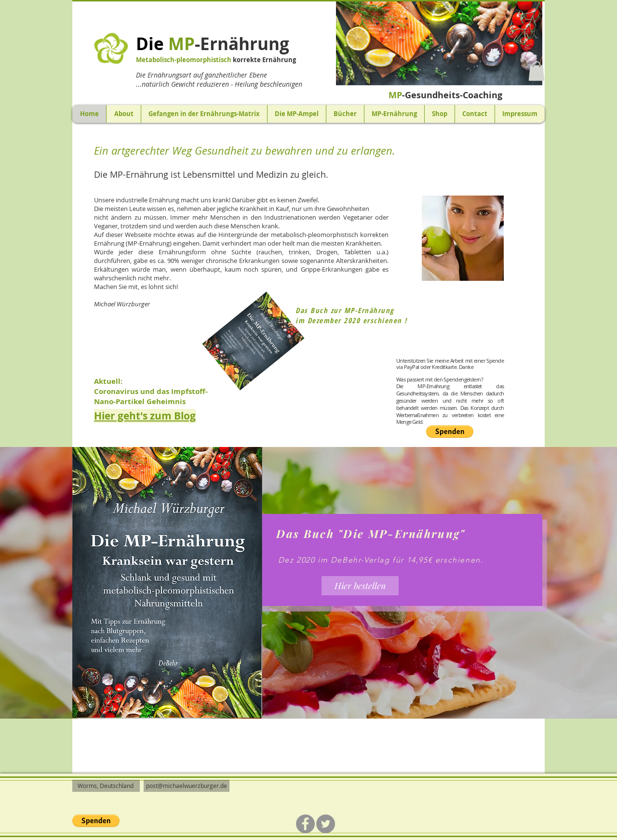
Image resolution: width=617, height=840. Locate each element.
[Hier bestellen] (360, 586)
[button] (439, 43)
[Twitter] (326, 824)
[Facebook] (305, 824)
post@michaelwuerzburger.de (187, 786)
